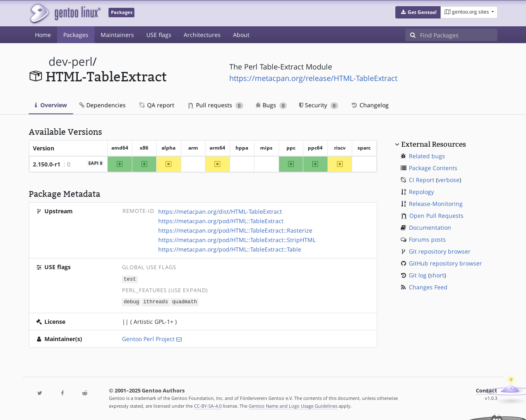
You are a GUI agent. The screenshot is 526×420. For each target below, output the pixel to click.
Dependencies (103, 105)
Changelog (370, 105)
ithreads (156, 301)
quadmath (185, 301)
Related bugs (427, 156)
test (130, 279)
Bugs (271, 105)
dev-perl (70, 61)
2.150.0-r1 (47, 164)
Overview (51, 105)
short (437, 275)
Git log (418, 275)
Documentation (430, 227)
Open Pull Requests (436, 216)
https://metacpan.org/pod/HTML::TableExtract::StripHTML (237, 240)
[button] (418, 12)
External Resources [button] (434, 144)
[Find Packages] (459, 35)
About (241, 35)
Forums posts (427, 239)
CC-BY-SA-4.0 (208, 405)
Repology (421, 192)
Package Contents (433, 168)
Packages (76, 35)
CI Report (422, 180)
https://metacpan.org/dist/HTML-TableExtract (220, 211)
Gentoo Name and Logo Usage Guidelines (293, 405)
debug (131, 301)
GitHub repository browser (445, 263)
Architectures (202, 35)
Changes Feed (428, 287)
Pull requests (216, 105)
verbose (449, 180)
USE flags (159, 35)
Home (43, 35)
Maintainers (117, 35)
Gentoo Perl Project (148, 338)
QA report (156, 105)
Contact (487, 390)
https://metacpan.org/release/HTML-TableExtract (313, 78)
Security (319, 105)
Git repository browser (440, 251)
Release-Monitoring (436, 204)
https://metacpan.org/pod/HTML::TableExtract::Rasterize (235, 230)
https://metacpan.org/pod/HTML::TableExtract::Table (230, 249)
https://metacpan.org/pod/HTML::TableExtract (221, 221)
